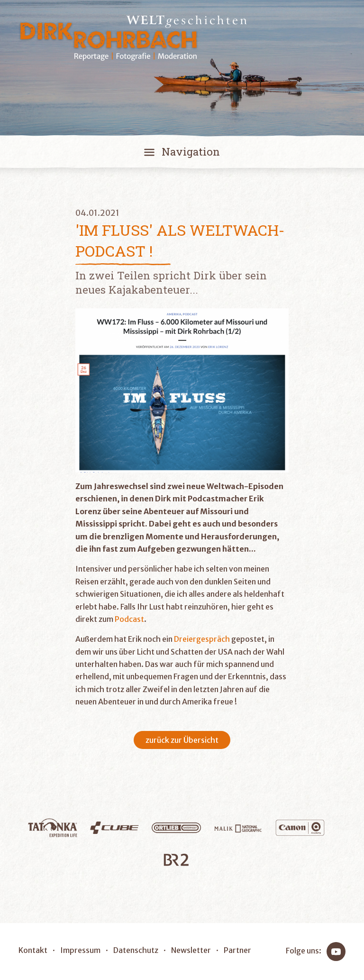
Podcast (129, 619)
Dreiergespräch (202, 639)
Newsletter (191, 950)
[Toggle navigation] (182, 154)
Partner (237, 950)
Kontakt (33, 950)
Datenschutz (136, 950)
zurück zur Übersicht (182, 740)
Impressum (80, 950)
